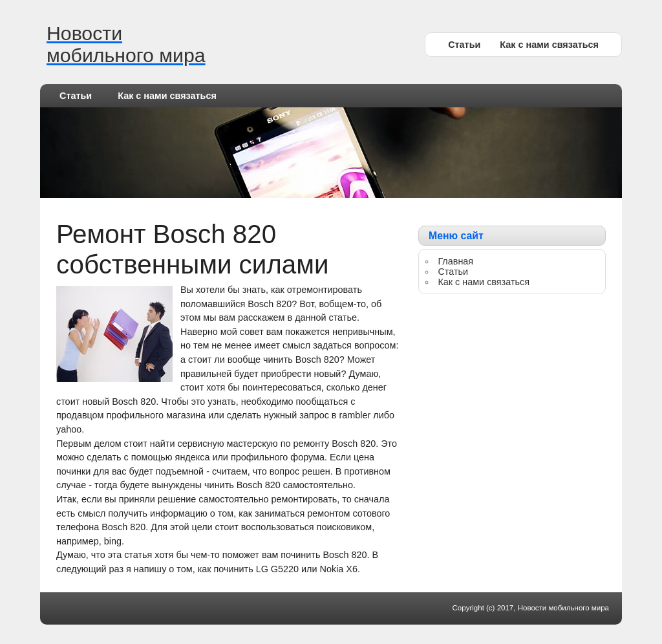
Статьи (464, 45)
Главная (455, 261)
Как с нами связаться (549, 45)
